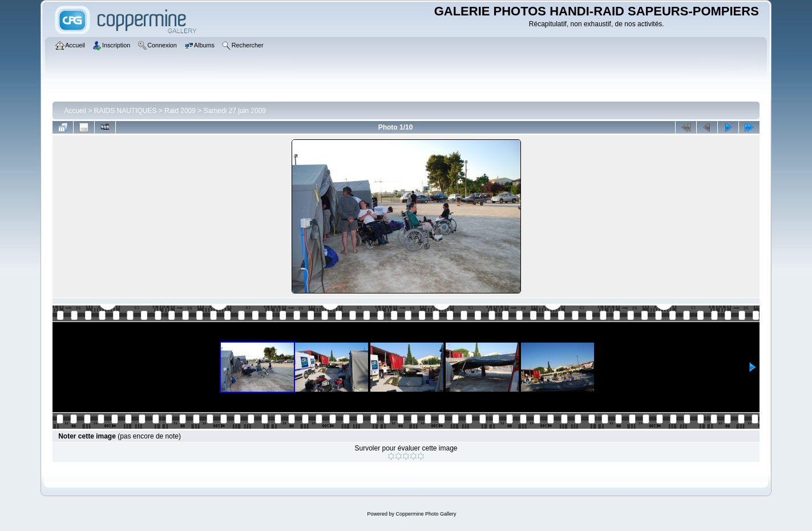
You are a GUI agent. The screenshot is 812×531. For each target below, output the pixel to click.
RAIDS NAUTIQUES (126, 111)
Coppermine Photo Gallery (426, 514)
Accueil (75, 111)
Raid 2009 (180, 111)
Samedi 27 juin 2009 (235, 111)
